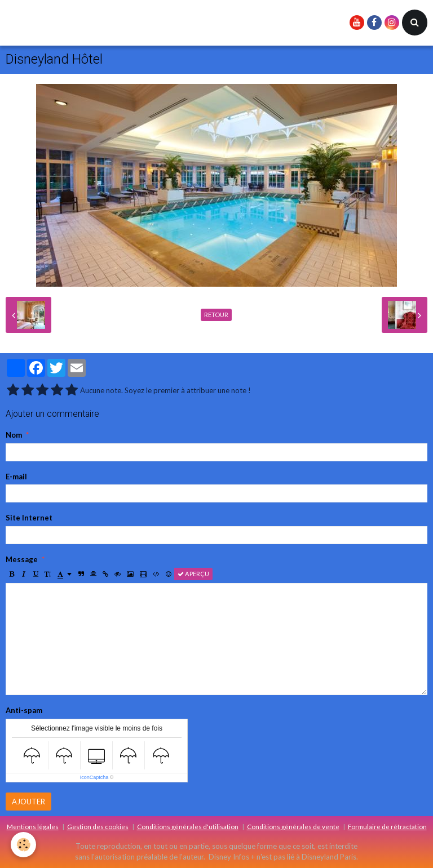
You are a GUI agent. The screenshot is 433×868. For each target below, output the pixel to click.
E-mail (16, 477)
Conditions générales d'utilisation (188, 826)
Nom (14, 435)
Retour (216, 315)
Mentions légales (33, 826)
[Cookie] (24, 845)
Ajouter (28, 802)
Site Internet (29, 518)
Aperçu (193, 574)
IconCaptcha (94, 777)
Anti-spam (24, 710)
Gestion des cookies (98, 826)
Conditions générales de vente (293, 826)
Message (22, 559)
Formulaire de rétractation (387, 826)
